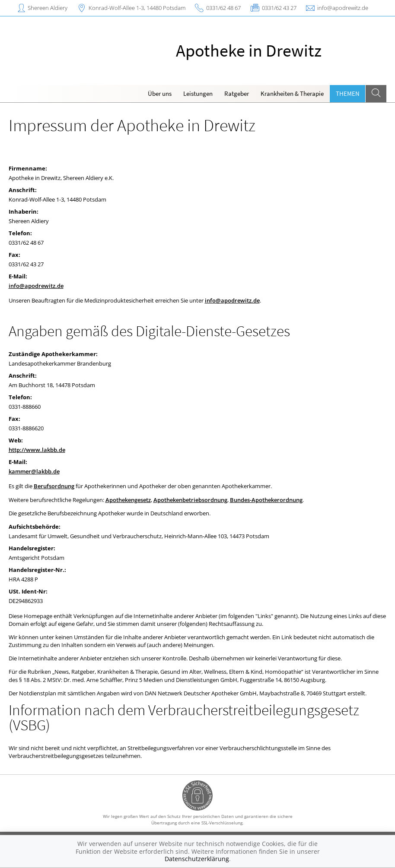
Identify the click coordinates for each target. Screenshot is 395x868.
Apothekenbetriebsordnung (190, 500)
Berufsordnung (54, 486)
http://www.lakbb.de (37, 450)
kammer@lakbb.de (34, 471)
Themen (348, 93)
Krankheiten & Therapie (292, 93)
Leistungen (198, 93)
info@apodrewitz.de (343, 8)
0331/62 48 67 (223, 8)
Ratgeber (237, 93)
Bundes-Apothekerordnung (266, 500)
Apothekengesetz (128, 500)
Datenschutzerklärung (197, 859)
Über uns (160, 93)
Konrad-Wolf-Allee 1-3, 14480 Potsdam (137, 8)
